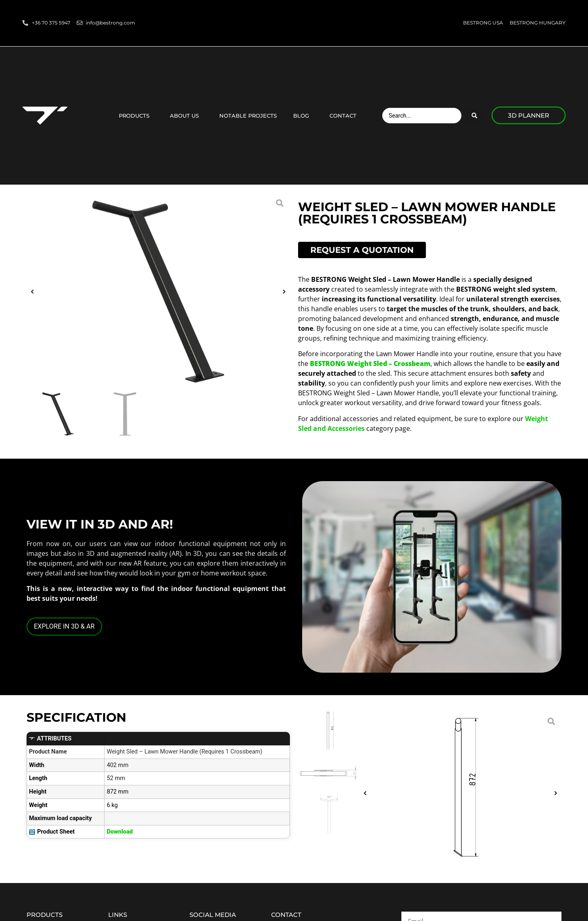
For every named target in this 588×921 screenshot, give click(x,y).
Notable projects (248, 116)
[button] (32, 292)
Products (136, 116)
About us (186, 116)
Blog (303, 116)
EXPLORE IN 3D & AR (64, 626)
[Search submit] (474, 116)
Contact (345, 116)
